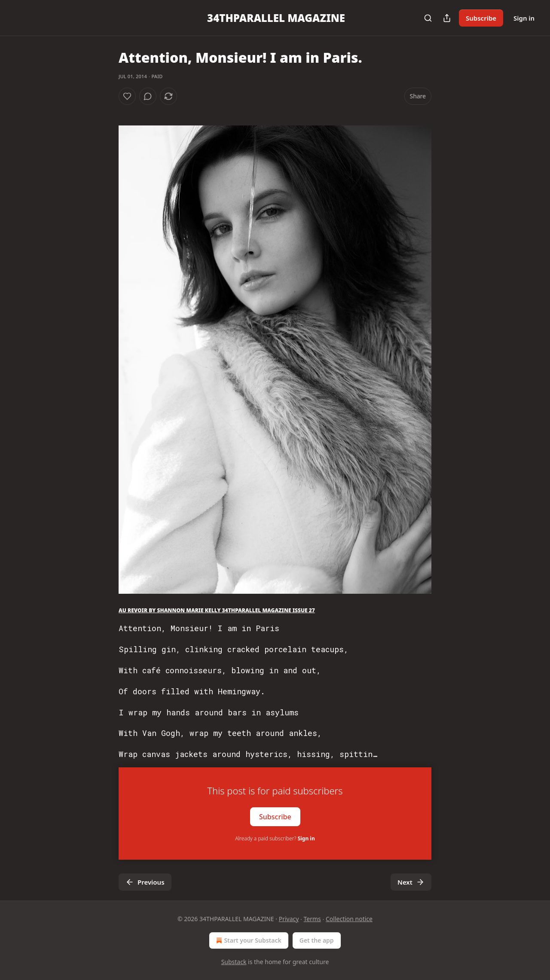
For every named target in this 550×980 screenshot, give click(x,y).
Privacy (289, 919)
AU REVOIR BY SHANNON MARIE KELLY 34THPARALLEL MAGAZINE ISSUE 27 (217, 610)
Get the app (317, 940)
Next (411, 882)
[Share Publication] (447, 18)
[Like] (127, 96)
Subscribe (481, 18)
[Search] (428, 18)
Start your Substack (248, 940)
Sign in (524, 18)
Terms (312, 919)
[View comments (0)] (148, 96)
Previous (145, 882)
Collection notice (349, 919)
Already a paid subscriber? (275, 838)
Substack (234, 962)
